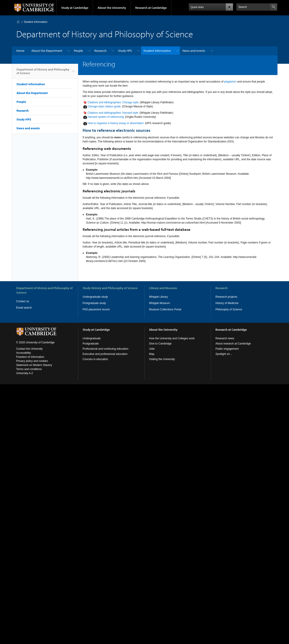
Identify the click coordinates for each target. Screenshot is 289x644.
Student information (36, 22)
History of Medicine (227, 303)
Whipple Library (158, 297)
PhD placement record (96, 309)
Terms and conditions (29, 369)
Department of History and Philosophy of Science (43, 73)
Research (100, 51)
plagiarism (230, 82)
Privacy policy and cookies (32, 361)
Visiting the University (162, 359)
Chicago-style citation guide (104, 106)
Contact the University (29, 349)
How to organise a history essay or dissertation (116, 123)
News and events (194, 51)
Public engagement (227, 349)
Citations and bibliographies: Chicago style (113, 102)
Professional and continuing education (106, 349)
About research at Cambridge (233, 344)
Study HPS (125, 51)
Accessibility (24, 353)
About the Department (47, 51)
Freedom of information (30, 357)
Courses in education (95, 359)
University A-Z (25, 373)
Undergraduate (92, 338)
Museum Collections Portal (165, 309)
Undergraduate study (95, 297)
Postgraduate (91, 344)
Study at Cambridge (75, 8)
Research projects (226, 297)
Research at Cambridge (151, 8)
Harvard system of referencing (106, 117)
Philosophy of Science (229, 309)
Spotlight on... (224, 354)
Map (152, 354)
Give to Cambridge (160, 344)
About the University (112, 8)
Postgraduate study (94, 303)
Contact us (23, 301)
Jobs (152, 349)
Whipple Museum (160, 303)
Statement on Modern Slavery (34, 365)
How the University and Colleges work (172, 338)
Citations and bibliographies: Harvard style (113, 113)
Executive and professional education (105, 354)
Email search (24, 308)
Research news (225, 338)
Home (18, 22)
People (78, 51)
